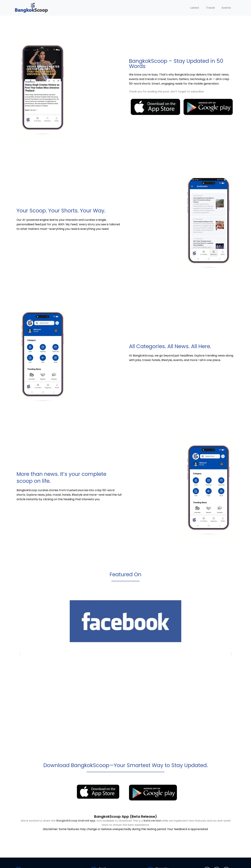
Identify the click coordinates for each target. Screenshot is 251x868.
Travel (210, 8)
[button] (20, 654)
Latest (195, 8)
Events (226, 8)
